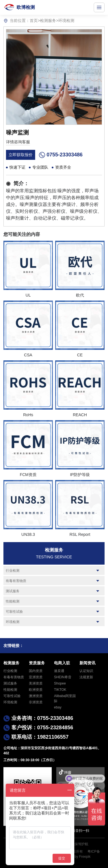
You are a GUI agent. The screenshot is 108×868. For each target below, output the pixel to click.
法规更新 (86, 677)
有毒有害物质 (16, 581)
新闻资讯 (87, 663)
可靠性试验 (14, 612)
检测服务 (48, 21)
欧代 (80, 295)
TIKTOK (60, 690)
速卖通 (59, 671)
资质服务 (37, 663)
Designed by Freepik (75, 857)
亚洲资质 (36, 677)
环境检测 (66, 21)
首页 (34, 21)
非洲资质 (36, 702)
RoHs (28, 415)
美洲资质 (36, 683)
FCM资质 (28, 475)
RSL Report (80, 534)
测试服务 (13, 591)
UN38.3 (28, 534)
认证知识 (86, 671)
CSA (28, 355)
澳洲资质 (36, 696)
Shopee (60, 683)
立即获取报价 (21, 155)
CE (80, 355)
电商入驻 (62, 663)
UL (28, 295)
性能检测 (13, 601)
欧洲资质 (36, 690)
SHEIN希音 (63, 677)
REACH (80, 415)
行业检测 (13, 571)
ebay (58, 707)
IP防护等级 (80, 475)
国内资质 (36, 671)
